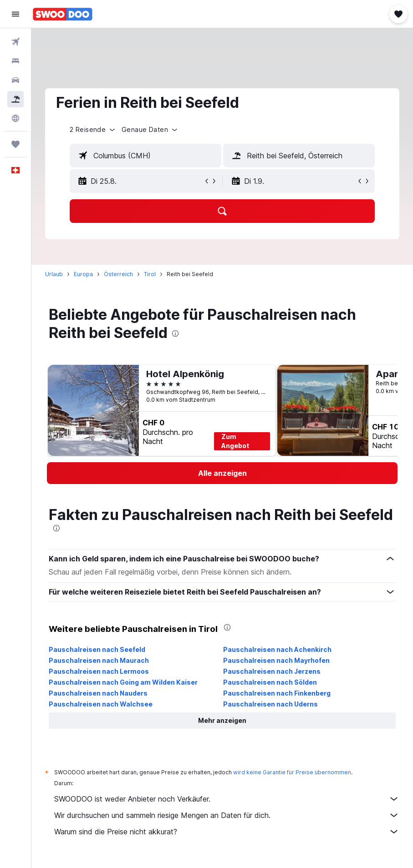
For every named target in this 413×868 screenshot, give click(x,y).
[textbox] (145, 156)
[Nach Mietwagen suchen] (15, 80)
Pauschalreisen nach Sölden (270, 682)
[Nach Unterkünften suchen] (15, 61)
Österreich (118, 274)
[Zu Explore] (15, 118)
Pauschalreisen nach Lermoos (99, 671)
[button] (15, 14)
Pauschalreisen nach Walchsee (101, 704)
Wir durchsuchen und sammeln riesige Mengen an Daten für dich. (227, 815)
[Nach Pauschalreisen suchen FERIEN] (15, 99)
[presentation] (175, 333)
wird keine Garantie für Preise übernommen (292, 772)
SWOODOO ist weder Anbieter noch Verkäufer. (227, 799)
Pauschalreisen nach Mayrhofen (276, 660)
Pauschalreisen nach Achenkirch (277, 649)
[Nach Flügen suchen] (15, 42)
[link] (222, 473)
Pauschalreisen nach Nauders (98, 693)
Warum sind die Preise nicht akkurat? (227, 832)
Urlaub (54, 274)
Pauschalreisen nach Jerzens (272, 671)
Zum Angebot (235, 441)
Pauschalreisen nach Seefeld (97, 649)
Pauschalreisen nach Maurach (99, 660)
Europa (83, 274)
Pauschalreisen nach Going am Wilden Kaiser (123, 682)
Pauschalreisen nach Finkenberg (277, 693)
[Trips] (15, 144)
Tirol (150, 274)
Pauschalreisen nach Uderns (270, 704)
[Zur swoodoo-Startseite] (63, 14)
